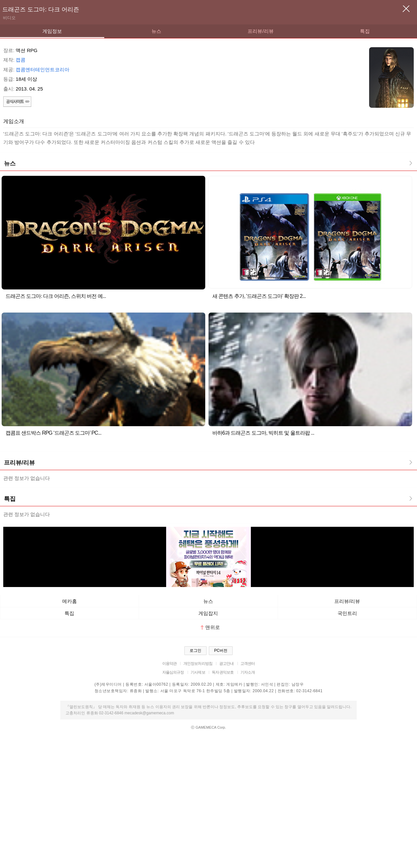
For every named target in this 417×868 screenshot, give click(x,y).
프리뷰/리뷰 (260, 31)
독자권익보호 (223, 672)
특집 (365, 31)
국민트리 (347, 613)
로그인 (195, 651)
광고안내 (227, 664)
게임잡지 (208, 613)
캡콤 (21, 60)
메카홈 (70, 601)
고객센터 (248, 664)
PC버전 (221, 651)
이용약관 (170, 664)
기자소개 (248, 672)
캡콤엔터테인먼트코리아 (43, 70)
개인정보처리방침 (198, 664)
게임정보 (52, 31)
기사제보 (198, 672)
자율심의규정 (173, 672)
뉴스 (156, 31)
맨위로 (210, 627)
